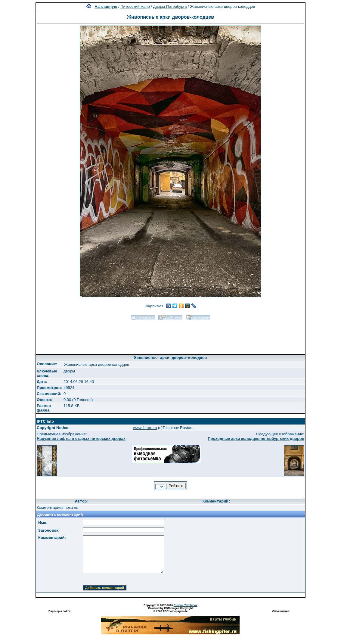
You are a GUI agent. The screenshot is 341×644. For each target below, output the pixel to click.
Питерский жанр (135, 6)
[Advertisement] (170, 335)
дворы (69, 371)
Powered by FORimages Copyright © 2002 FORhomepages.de (170, 610)
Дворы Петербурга (170, 6)
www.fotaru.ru (145, 428)
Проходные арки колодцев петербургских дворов (256, 439)
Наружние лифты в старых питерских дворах (81, 439)
